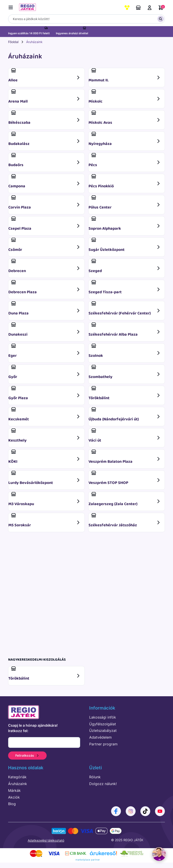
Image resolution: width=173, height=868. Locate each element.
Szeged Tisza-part (125, 287)
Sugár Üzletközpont (125, 245)
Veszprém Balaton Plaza (125, 457)
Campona (45, 182)
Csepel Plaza (45, 224)
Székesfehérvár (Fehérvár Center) (125, 309)
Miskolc (125, 97)
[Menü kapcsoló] (12, 7)
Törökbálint (125, 393)
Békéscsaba (45, 118)
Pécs (125, 160)
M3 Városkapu (45, 499)
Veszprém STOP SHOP (125, 478)
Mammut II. (125, 78)
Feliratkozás (27, 755)
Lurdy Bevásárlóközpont (45, 478)
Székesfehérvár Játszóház (125, 521)
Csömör (45, 245)
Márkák (14, 790)
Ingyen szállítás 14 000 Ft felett (29, 33)
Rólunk (95, 777)
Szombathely (125, 372)
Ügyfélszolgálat (103, 724)
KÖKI (45, 457)
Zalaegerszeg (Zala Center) (125, 499)
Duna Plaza (45, 309)
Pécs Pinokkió (125, 182)
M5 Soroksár (45, 521)
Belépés (150, 8)
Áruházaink (138, 8)
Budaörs (45, 160)
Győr (45, 372)
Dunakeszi (45, 330)
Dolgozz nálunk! (103, 784)
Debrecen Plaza (45, 287)
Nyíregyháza (125, 139)
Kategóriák (17, 777)
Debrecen (45, 266)
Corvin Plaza (45, 203)
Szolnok (125, 351)
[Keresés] (86, 19)
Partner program (103, 744)
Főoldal (13, 42)
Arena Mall (45, 97)
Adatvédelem (100, 737)
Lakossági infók (103, 717)
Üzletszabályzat (103, 731)
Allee (45, 76)
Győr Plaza (45, 393)
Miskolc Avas (125, 118)
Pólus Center (125, 203)
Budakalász (45, 139)
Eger (45, 351)
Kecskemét (45, 415)
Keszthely (45, 436)
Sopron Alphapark (125, 224)
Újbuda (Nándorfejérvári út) (125, 415)
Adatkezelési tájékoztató (46, 840)
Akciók (14, 797)
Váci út (125, 436)
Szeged (125, 266)
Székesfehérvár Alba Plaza (125, 330)
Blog (12, 804)
